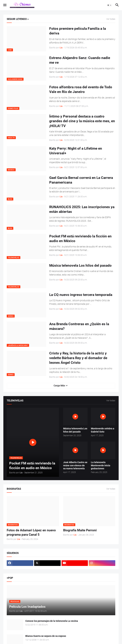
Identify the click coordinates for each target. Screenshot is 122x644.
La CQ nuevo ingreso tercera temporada (81, 295)
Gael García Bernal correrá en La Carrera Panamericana (81, 180)
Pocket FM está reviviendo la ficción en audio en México (80, 239)
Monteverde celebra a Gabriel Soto (103, 430)
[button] (5, 5)
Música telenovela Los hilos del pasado (80, 265)
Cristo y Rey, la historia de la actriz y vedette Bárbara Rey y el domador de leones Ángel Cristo (78, 358)
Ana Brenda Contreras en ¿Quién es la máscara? (79, 326)
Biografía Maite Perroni (80, 530)
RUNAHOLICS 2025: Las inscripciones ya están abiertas (82, 209)
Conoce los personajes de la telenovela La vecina (52, 621)
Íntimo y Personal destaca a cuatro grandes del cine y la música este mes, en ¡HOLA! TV (82, 121)
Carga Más (59, 386)
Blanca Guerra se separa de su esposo (46, 636)
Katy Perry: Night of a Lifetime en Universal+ (76, 151)
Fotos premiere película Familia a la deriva (78, 31)
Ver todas (111, 19)
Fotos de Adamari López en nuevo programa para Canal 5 (31, 532)
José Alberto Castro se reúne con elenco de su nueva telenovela (75, 465)
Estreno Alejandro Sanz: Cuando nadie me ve (80, 60)
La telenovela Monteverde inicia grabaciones (101, 465)
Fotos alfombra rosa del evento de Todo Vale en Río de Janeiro (81, 89)
